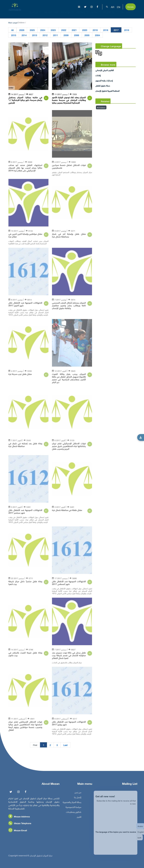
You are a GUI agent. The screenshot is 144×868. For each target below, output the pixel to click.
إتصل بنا (78, 799)
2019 (95, 30)
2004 (97, 35)
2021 (74, 30)
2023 (53, 30)
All (12, 30)
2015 (14, 35)
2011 (56, 35)
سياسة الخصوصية (73, 809)
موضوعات (67, 14)
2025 (32, 30)
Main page (13, 22)
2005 (87, 35)
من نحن (78, 794)
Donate (131, 7)
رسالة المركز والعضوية (72, 804)
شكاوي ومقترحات (74, 814)
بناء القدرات (111, 14)
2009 (66, 35)
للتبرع (79, 819)
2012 (45, 35)
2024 (43, 30)
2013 (35, 35)
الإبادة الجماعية (51, 14)
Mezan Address (19, 818)
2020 (85, 30)
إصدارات (82, 14)
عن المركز (36, 14)
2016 (127, 30)
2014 (24, 35)
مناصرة (96, 14)
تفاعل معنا (128, 14)
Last (65, 745)
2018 (106, 30)
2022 (64, 30)
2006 (76, 35)
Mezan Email (18, 832)
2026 (22, 30)
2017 (116, 30)
